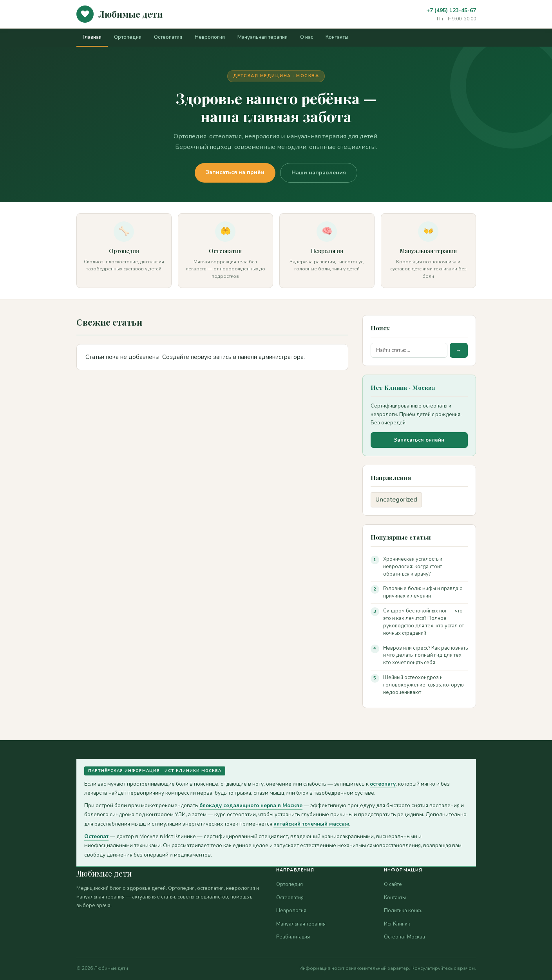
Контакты (337, 37)
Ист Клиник (397, 924)
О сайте (393, 884)
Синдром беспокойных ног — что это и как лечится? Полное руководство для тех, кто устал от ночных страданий (424, 622)
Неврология (210, 37)
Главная (92, 37)
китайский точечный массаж (311, 824)
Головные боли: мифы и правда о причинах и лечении (423, 592)
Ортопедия (128, 37)
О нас (307, 37)
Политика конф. (403, 911)
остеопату (383, 784)
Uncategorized (396, 500)
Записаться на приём (235, 172)
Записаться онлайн (419, 440)
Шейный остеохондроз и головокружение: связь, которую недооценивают (424, 685)
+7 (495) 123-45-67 (451, 10)
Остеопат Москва (404, 937)
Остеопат (96, 836)
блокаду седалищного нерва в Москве (251, 805)
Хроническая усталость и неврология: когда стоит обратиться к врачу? (413, 567)
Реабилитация (293, 937)
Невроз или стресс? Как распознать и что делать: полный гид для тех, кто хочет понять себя (425, 656)
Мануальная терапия (262, 37)
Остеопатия (168, 37)
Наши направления (319, 173)
